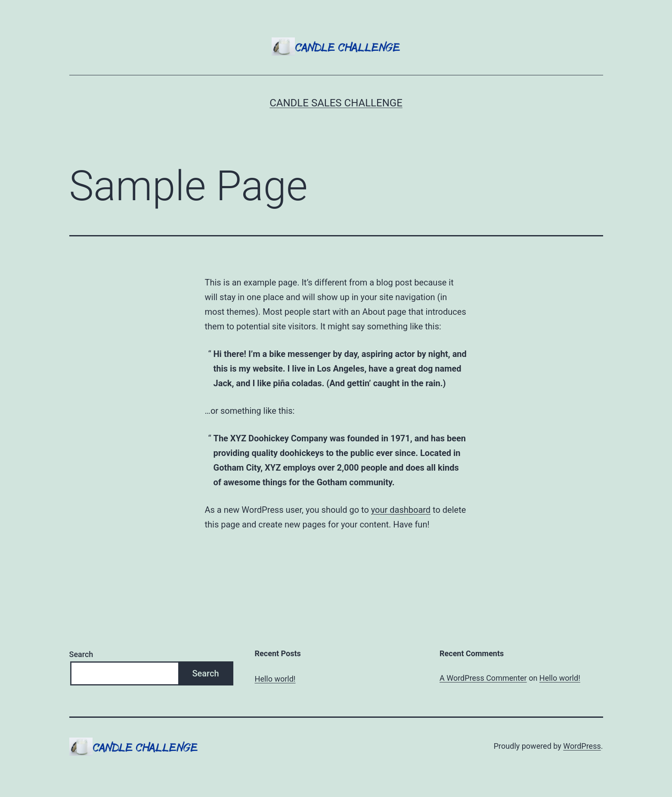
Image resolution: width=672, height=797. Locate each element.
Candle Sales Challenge (336, 103)
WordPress (582, 746)
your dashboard (401, 510)
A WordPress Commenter (483, 678)
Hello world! (275, 679)
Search (81, 654)
